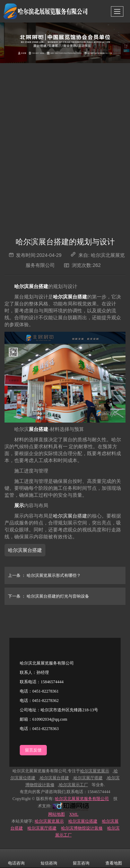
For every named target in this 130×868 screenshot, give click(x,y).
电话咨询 (16, 858)
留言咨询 (81, 858)
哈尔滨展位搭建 (83, 821)
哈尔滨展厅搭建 (42, 828)
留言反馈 (33, 750)
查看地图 (114, 858)
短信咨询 (49, 858)
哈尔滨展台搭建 (70, 516)
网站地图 (57, 814)
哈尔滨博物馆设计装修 (82, 828)
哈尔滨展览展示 (49, 821)
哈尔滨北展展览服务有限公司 (82, 799)
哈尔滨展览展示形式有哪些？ (43, 575)
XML (74, 814)
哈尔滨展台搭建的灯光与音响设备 (47, 596)
